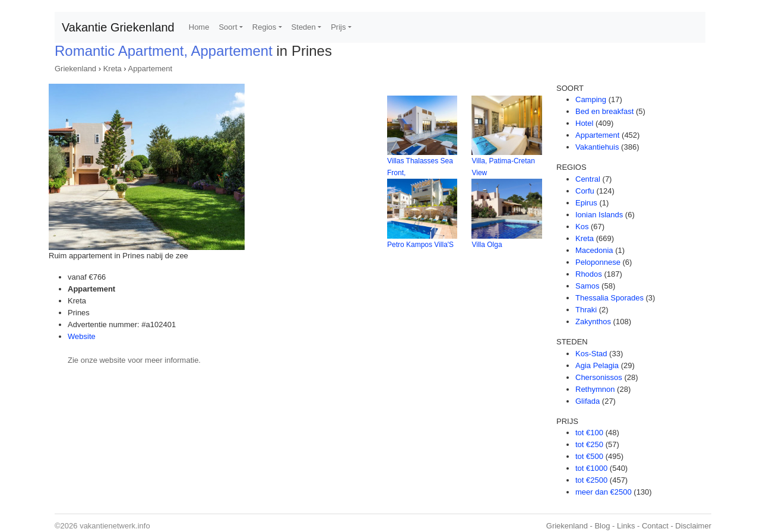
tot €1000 (591, 468)
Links (626, 526)
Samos (587, 286)
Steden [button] (304, 27)
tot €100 (589, 433)
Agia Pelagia (597, 365)
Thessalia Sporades (609, 298)
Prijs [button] (338, 27)
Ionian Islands (599, 215)
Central (588, 179)
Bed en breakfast (604, 111)
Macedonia (594, 250)
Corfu (585, 191)
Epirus (586, 203)
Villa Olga (487, 245)
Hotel (584, 123)
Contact (655, 526)
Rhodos (589, 274)
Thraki (586, 310)
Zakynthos (593, 322)
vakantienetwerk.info (115, 526)
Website (82, 336)
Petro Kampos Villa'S (420, 245)
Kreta (113, 69)
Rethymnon (595, 389)
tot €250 (589, 444)
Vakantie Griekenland (118, 27)
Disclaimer (693, 526)
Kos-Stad (591, 354)
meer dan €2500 (604, 492)
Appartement (150, 69)
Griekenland (75, 69)
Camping (591, 99)
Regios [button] (264, 27)
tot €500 (589, 456)
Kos (582, 227)
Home (199, 27)
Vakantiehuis (597, 147)
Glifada (588, 401)
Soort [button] (228, 27)
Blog (602, 526)
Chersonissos (599, 377)
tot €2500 (591, 480)
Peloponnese (598, 262)
